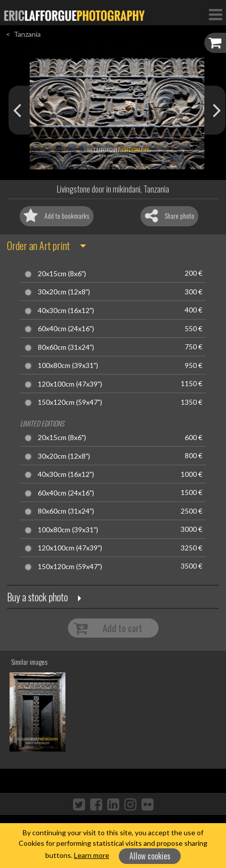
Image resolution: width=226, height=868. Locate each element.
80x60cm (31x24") (66, 347)
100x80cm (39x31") (68, 365)
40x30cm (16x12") (66, 311)
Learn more (92, 855)
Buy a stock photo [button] (37, 597)
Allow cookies (150, 856)
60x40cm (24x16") (66, 329)
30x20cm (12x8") (64, 292)
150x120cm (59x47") (70, 402)
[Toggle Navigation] (215, 14)
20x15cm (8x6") (62, 274)
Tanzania (27, 34)
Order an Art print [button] (39, 245)
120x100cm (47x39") (70, 384)
